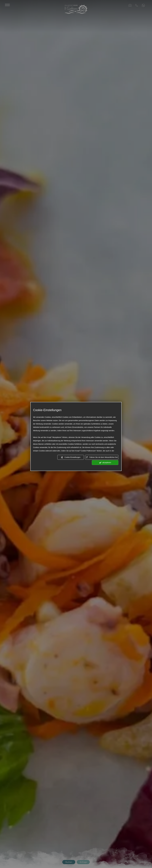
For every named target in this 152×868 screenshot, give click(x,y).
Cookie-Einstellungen (71, 457)
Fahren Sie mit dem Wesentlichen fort (102, 457)
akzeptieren (105, 463)
